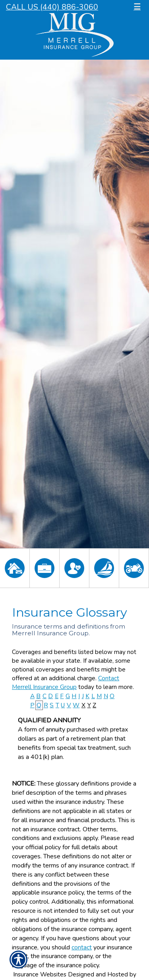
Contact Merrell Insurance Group (66, 682)
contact (82, 947)
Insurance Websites (40, 974)
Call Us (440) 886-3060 (52, 7)
